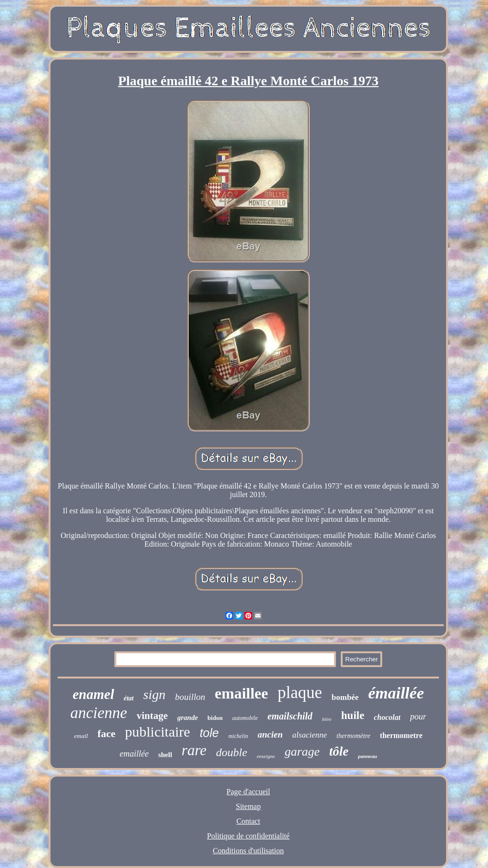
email (81, 736)
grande (188, 718)
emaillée (134, 754)
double (231, 752)
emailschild (290, 716)
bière (327, 719)
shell (165, 755)
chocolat (387, 717)
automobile (245, 718)
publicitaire (158, 732)
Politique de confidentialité (248, 836)
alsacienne (310, 735)
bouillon (190, 697)
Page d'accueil (248, 792)
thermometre (401, 735)
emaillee (242, 693)
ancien (270, 734)
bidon (215, 718)
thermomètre (353, 736)
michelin (238, 736)
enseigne (266, 756)
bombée (345, 697)
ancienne (99, 713)
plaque (300, 693)
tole (209, 733)
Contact (248, 821)
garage (302, 752)
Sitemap (248, 806)
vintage (152, 716)
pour (418, 717)
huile (353, 715)
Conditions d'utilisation (248, 851)
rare (194, 750)
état (129, 698)
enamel (94, 694)
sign (155, 694)
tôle (339, 751)
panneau (367, 756)
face (106, 733)
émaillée (396, 693)
